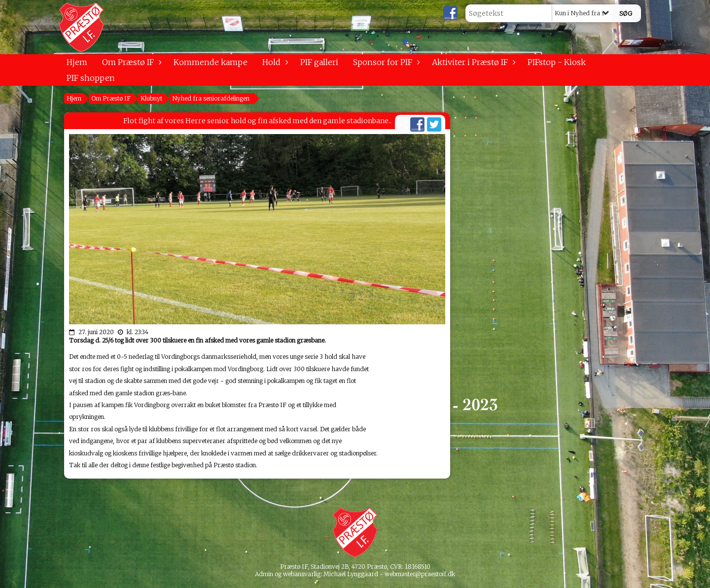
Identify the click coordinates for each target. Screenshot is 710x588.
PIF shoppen (91, 78)
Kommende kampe (211, 62)
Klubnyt (151, 98)
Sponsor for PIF (385, 62)
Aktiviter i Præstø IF (472, 62)
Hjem (77, 62)
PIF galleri (319, 62)
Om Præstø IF (130, 62)
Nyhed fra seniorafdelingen (211, 98)
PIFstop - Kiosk (557, 62)
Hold (274, 62)
